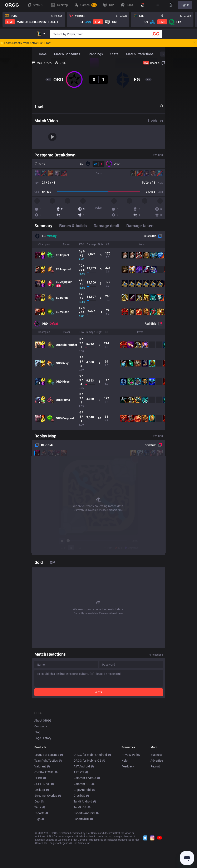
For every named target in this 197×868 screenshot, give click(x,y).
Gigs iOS (79, 854)
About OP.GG (43, 779)
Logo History (43, 796)
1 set (39, 106)
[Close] (194, 43)
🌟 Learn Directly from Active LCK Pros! (26, 43)
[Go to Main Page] (12, 5)
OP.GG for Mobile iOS (87, 819)
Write (98, 692)
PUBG (38, 836)
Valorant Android (85, 836)
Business (156, 813)
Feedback (128, 825)
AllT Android (82, 825)
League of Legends (47, 813)
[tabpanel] (99, 330)
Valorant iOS (82, 842)
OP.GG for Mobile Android (90, 813)
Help (125, 819)
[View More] (157, 5)
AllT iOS (79, 831)
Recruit (155, 825)
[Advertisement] (99, 733)
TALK (38, 866)
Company (41, 785)
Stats (35, 5)
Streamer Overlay (46, 854)
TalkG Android (83, 860)
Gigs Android (82, 848)
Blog (37, 791)
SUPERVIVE (42, 842)
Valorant (40, 825)
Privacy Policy (131, 813)
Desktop (40, 848)
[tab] (45, 226)
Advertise (157, 819)
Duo (37, 860)
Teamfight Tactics (46, 819)
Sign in (185, 5)
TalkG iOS (80, 866)
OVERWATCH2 (44, 831)
